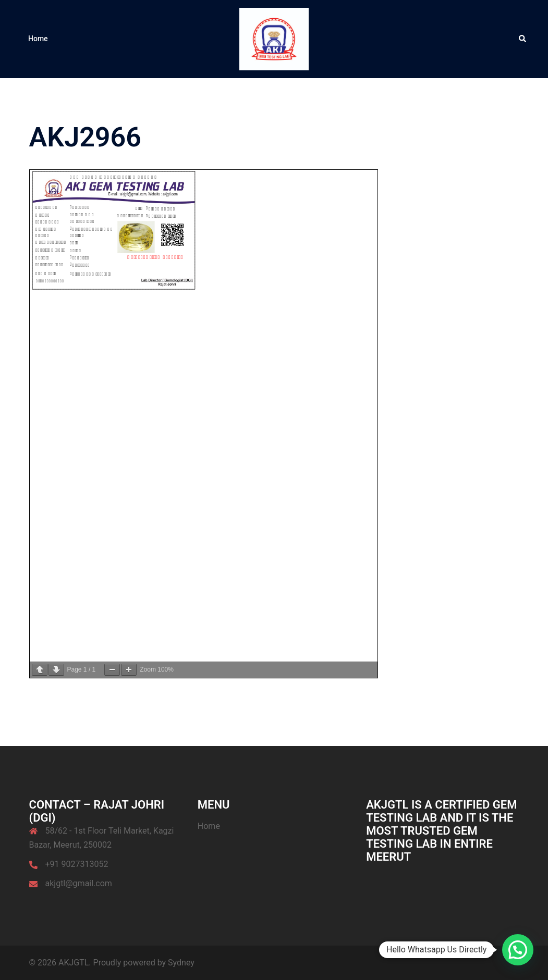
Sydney (181, 963)
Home (38, 39)
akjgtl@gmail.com (79, 883)
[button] (523, 39)
